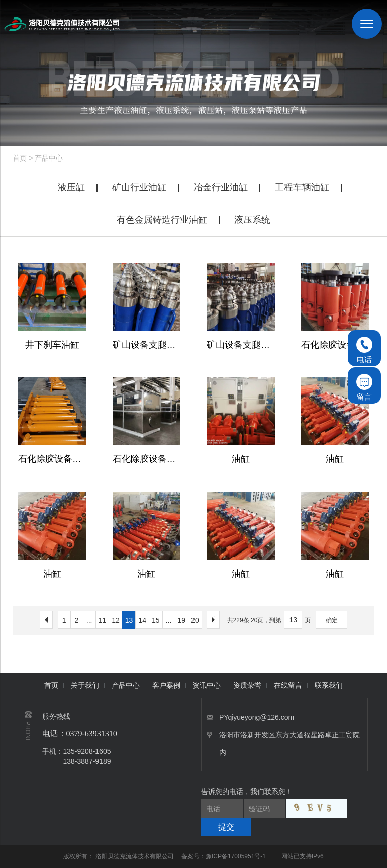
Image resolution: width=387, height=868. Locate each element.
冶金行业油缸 (221, 187)
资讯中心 (207, 685)
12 (116, 620)
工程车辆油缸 (302, 187)
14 (142, 620)
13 (129, 620)
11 (103, 620)
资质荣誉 (247, 685)
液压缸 (71, 187)
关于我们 (85, 685)
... (89, 620)
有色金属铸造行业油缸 (162, 220)
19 (182, 620)
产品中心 (49, 158)
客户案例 (166, 685)
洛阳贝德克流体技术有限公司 (135, 856)
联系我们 (329, 685)
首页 (20, 158)
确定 (332, 620)
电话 (364, 350)
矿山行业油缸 (139, 187)
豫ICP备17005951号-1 (236, 856)
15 (156, 620)
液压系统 (252, 220)
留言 (364, 387)
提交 (226, 827)
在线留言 (288, 685)
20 (195, 620)
